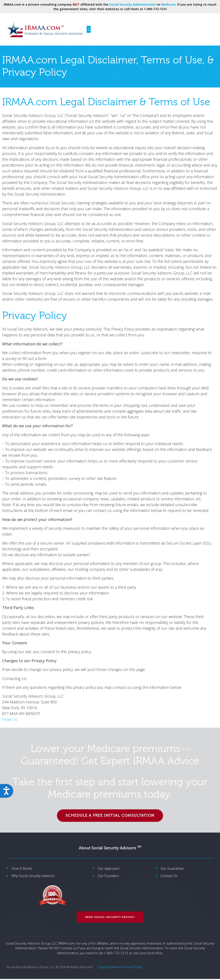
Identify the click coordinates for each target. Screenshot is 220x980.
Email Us (10, 719)
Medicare (168, 4)
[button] (89, 29)
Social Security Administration (133, 4)
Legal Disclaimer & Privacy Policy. (120, 968)
